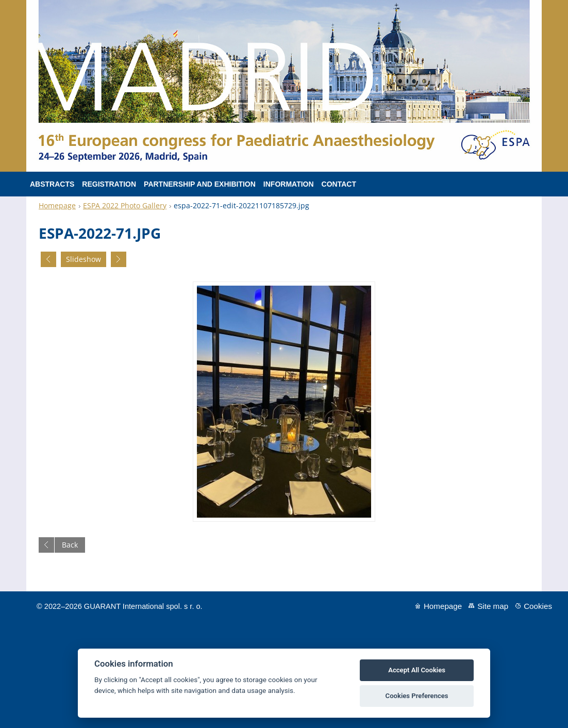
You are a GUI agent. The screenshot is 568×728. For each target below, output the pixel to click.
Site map (493, 606)
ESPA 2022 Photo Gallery (125, 205)
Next (119, 259)
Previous (48, 259)
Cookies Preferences (417, 696)
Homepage (57, 205)
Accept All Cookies (417, 670)
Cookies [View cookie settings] (538, 606)
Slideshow (83, 259)
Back (70, 545)
